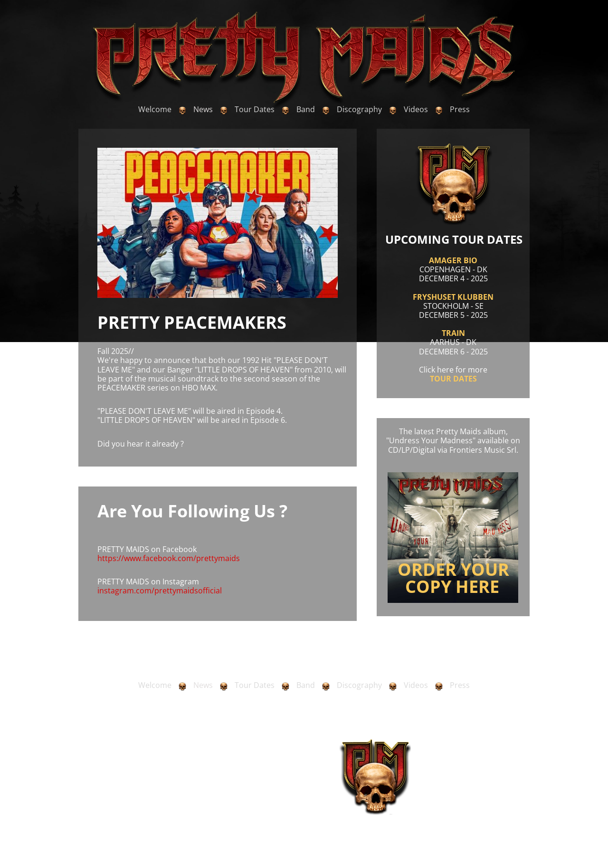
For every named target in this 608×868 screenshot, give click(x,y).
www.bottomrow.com (283, 806)
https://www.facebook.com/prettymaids (169, 558)
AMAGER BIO (453, 260)
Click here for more (453, 370)
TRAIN (453, 333)
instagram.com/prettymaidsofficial (160, 591)
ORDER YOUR (453, 569)
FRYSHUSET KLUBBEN (453, 297)
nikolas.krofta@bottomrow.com (270, 799)
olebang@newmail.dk (145, 799)
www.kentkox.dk (508, 806)
